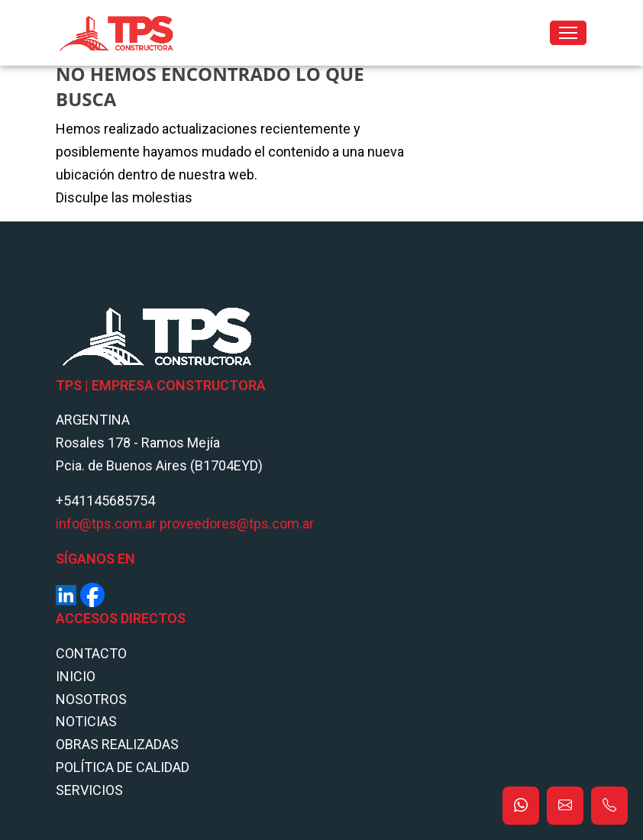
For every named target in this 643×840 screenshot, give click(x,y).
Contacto (91, 653)
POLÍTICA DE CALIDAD (123, 767)
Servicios (89, 790)
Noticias (86, 721)
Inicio (76, 676)
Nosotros (91, 699)
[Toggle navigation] (568, 33)
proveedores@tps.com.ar (237, 523)
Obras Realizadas (117, 744)
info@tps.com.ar (106, 523)
